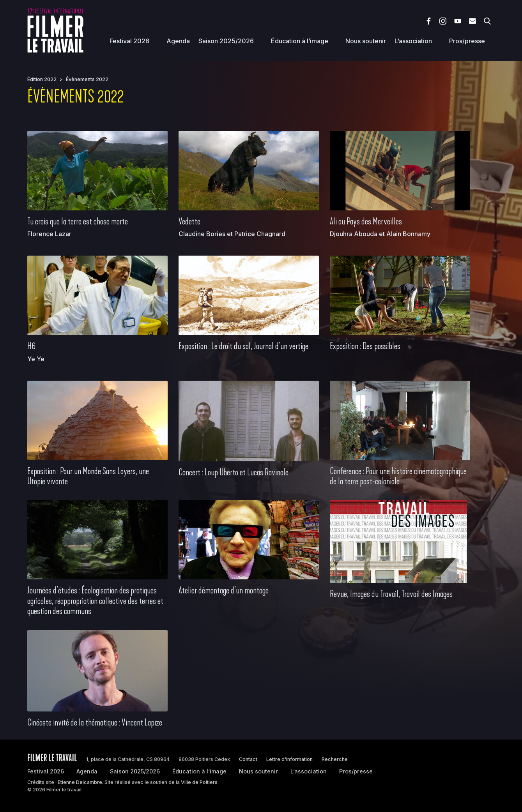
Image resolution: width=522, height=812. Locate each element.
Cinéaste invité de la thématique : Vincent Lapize (95, 722)
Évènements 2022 (87, 79)
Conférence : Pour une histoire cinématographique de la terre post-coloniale (398, 476)
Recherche (335, 759)
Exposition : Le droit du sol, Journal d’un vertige (243, 346)
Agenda (178, 41)
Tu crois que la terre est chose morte (78, 221)
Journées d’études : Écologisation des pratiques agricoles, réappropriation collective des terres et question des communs (95, 601)
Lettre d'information (289, 759)
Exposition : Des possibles (365, 346)
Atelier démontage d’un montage (224, 590)
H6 (31, 346)
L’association (413, 41)
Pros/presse (467, 41)
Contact (248, 759)
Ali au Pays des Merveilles (366, 221)
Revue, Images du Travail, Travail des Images (391, 594)
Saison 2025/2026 (226, 41)
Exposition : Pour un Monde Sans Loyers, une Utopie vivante (88, 476)
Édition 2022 (42, 79)
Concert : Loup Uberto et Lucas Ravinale (234, 472)
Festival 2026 (129, 41)
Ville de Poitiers (199, 782)
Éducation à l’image (300, 41)
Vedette (189, 221)
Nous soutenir (366, 41)
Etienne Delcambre (80, 782)
